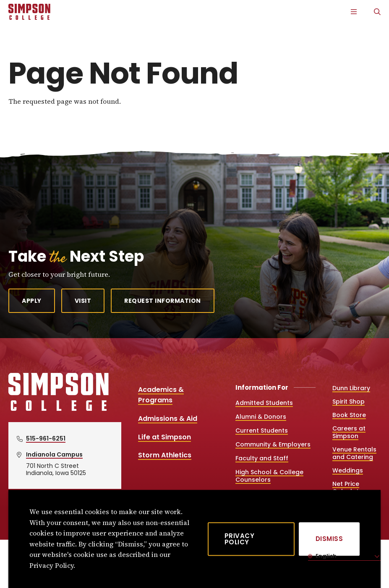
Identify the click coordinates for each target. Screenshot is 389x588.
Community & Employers (273, 444)
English (325, 556)
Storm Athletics (165, 455)
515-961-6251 (46, 438)
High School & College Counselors (269, 476)
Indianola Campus (54, 454)
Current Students (262, 430)
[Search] (377, 12)
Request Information (163, 301)
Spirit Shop (349, 402)
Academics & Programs (161, 395)
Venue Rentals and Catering (354, 453)
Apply (32, 301)
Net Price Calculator (349, 488)
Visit (83, 301)
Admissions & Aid (168, 419)
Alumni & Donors (261, 417)
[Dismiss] (329, 539)
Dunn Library (351, 388)
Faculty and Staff (262, 458)
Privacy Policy (240, 539)
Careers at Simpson (349, 432)
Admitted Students (264, 403)
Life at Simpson (164, 437)
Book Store (349, 415)
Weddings (348, 470)
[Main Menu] (354, 12)
